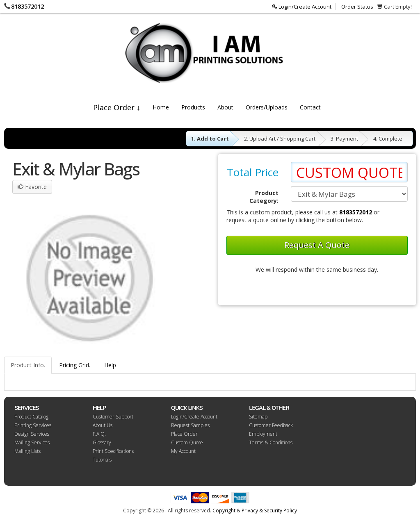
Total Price (253, 172)
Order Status (357, 7)
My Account (183, 451)
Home (161, 107)
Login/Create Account (302, 7)
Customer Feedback (271, 425)
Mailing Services (32, 442)
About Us (103, 425)
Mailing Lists (27, 451)
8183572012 (27, 6)
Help (110, 365)
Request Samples (190, 425)
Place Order (184, 434)
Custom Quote (187, 442)
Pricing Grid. (75, 365)
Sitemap (258, 417)
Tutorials (102, 460)
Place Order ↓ (117, 107)
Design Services (32, 434)
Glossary (102, 442)
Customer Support (113, 417)
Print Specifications (113, 451)
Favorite (32, 187)
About (225, 107)
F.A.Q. (99, 434)
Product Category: (264, 197)
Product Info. (28, 365)
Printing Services (33, 425)
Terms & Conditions (271, 442)
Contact (310, 107)
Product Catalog (31, 417)
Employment (263, 434)
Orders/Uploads (267, 107)
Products (193, 107)
